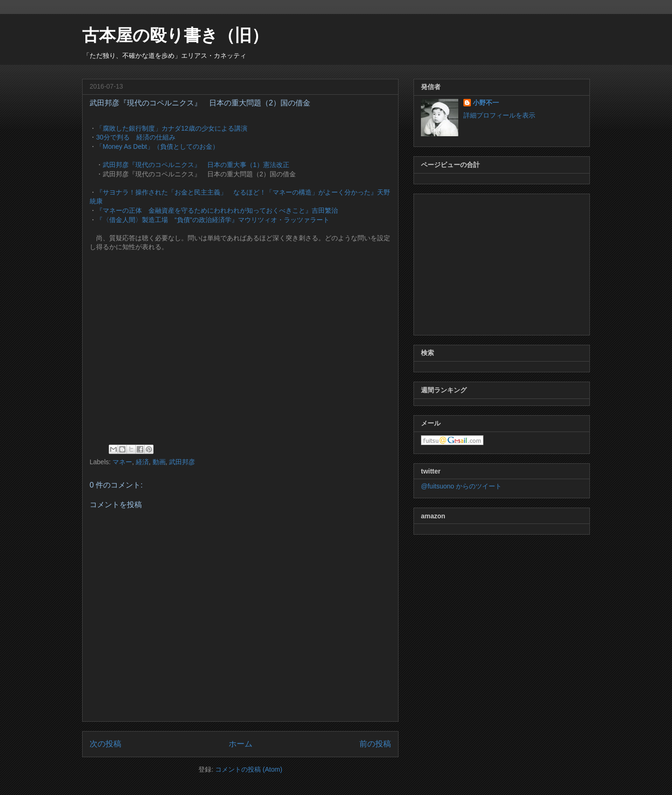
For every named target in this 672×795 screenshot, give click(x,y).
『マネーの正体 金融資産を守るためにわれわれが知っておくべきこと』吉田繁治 (217, 210)
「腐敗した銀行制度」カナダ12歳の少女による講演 (172, 128)
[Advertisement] (502, 263)
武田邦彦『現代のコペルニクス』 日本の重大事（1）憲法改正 (196, 165)
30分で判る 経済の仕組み (136, 137)
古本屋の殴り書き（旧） (175, 35)
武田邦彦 (182, 462)
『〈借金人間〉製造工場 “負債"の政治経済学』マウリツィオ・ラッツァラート (213, 220)
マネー (122, 462)
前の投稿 (375, 744)
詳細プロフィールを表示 (499, 115)
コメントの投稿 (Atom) (249, 769)
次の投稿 (105, 744)
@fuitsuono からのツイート (461, 486)
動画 (159, 462)
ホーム (241, 744)
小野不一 (486, 103)
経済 (142, 462)
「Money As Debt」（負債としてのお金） (157, 146)
